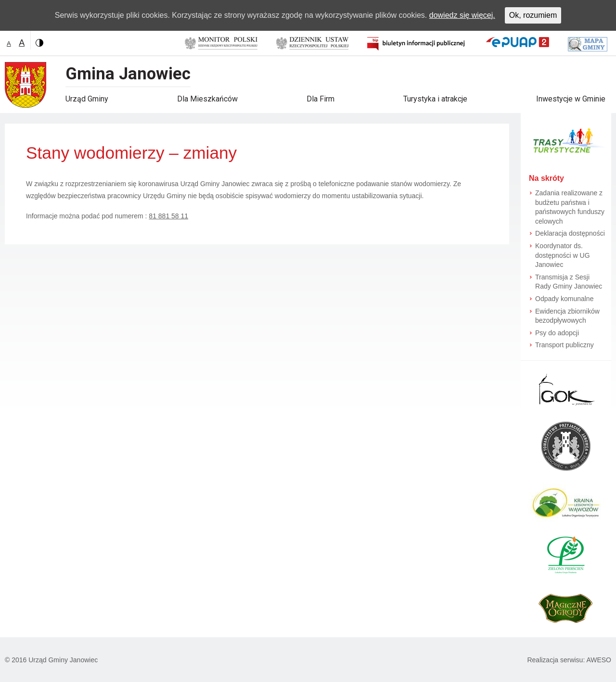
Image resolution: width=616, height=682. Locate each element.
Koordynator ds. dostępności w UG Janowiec (563, 255)
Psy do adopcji (557, 333)
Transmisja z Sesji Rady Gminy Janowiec (569, 282)
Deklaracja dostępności (570, 233)
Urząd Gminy (87, 99)
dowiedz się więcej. (462, 15)
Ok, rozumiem (533, 15)
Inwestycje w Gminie (571, 99)
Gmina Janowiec (128, 74)
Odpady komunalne (564, 299)
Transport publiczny (565, 345)
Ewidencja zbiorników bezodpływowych (567, 316)
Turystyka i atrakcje (435, 99)
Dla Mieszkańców (207, 99)
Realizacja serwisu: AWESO (569, 660)
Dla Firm (321, 99)
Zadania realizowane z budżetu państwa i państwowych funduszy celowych (570, 207)
